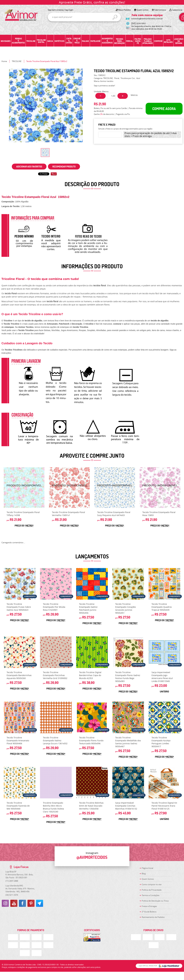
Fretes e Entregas (149, 906)
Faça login (69, 10)
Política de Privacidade (152, 890)
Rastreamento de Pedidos (153, 917)
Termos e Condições (151, 895)
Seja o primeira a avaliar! (104, 86)
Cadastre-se (177, 10)
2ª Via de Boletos (149, 912)
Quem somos (143, 10)
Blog (144, 874)
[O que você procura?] (115, 17)
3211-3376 (12, 895)
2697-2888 (12, 881)
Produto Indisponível (24, 488)
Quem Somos (148, 879)
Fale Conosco (160, 10)
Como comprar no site (152, 884)
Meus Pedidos (125, 10)
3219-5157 (138, 23)
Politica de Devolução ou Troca (155, 901)
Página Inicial (147, 868)
